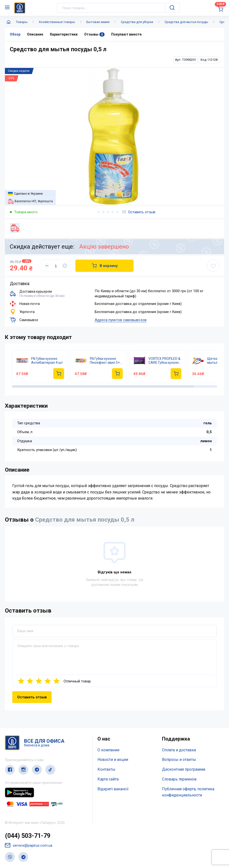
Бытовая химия (98, 22)
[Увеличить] (65, 266)
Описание (35, 34)
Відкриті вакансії (113, 789)
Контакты (106, 769)
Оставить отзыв (139, 212)
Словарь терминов (179, 779)
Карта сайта (108, 779)
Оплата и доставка (179, 750)
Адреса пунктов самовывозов (121, 320)
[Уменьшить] (47, 266)
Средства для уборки (137, 22)
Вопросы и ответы (179, 760)
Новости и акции (113, 760)
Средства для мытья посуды (186, 22)
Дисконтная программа (184, 769)
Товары (22, 22)
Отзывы (94, 34)
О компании (108, 750)
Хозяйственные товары (57, 22)
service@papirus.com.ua (29, 845)
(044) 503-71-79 (28, 836)
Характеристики (64, 34)
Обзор (15, 34)
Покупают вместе (126, 34)
